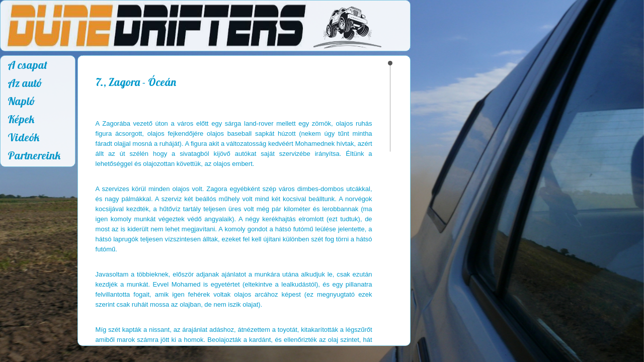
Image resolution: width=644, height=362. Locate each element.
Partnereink (34, 155)
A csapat (27, 65)
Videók (23, 137)
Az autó (25, 83)
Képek (21, 119)
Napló (21, 101)
